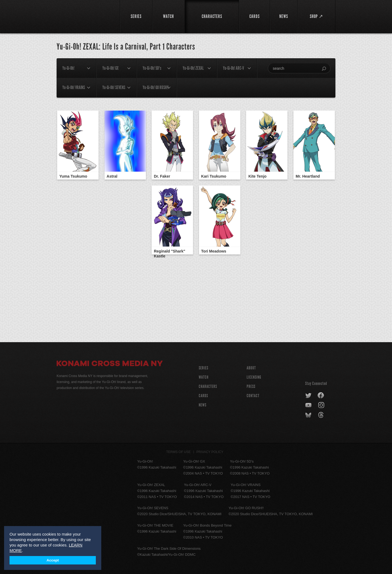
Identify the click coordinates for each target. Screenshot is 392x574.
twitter (309, 396)
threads (322, 415)
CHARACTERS (208, 386)
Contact (253, 396)
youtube (309, 405)
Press (251, 386)
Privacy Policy (210, 452)
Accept (53, 560)
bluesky (309, 415)
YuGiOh (85, 16)
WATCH (204, 377)
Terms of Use (179, 452)
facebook (321, 396)
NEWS (203, 405)
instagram (322, 405)
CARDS (203, 396)
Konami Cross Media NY (110, 364)
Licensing (254, 377)
